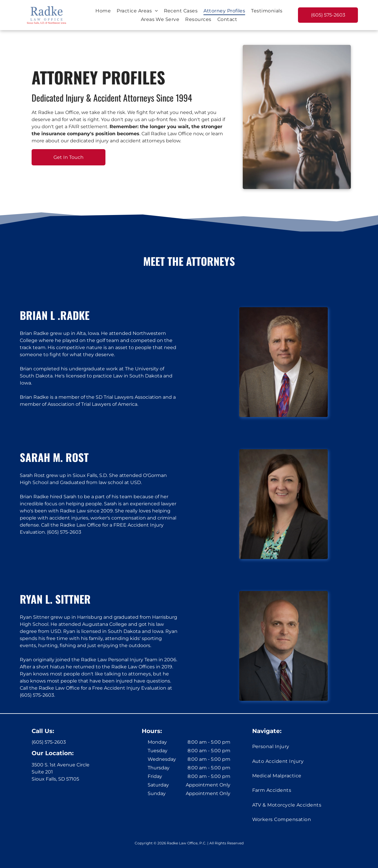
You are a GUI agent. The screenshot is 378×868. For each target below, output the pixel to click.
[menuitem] (103, 10)
